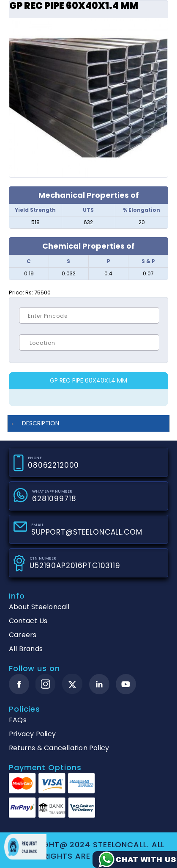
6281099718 (54, 499)
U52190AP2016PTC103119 (75, 566)
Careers (23, 635)
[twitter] (72, 684)
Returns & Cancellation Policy (59, 748)
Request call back (25, 847)
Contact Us (28, 621)
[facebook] (19, 684)
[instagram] (46, 684)
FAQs (18, 720)
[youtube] (126, 684)
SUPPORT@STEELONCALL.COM (87, 532)
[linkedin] (99, 684)
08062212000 (53, 465)
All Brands (26, 649)
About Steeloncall (39, 607)
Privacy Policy (32, 734)
